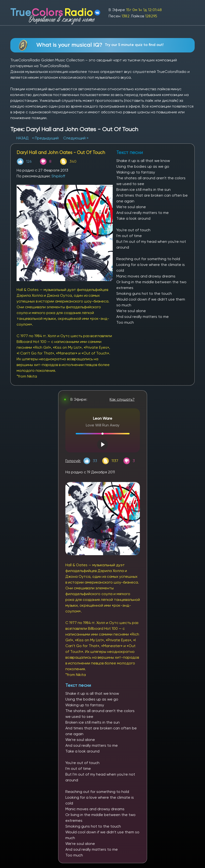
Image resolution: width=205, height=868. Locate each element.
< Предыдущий (45, 138)
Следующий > (76, 138)
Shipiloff (58, 176)
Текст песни (78, 685)
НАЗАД (23, 138)
